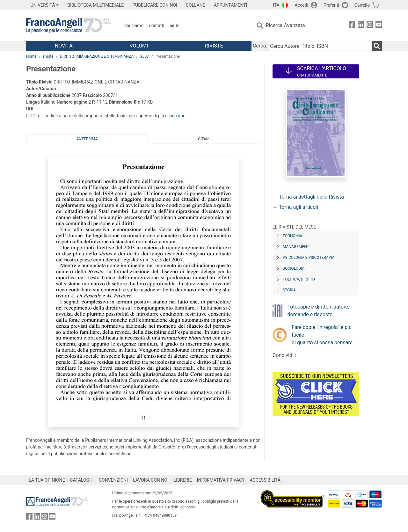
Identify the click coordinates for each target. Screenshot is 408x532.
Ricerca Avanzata (285, 25)
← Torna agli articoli (295, 207)
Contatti (157, 26)
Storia (289, 290)
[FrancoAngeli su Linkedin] (361, 26)
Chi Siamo (134, 26)
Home (31, 56)
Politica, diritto (299, 279)
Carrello (362, 5)
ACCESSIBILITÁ (265, 480)
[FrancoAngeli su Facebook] (352, 26)
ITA (276, 5)
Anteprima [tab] (87, 139)
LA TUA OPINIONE (47, 480)
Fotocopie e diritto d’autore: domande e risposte (318, 311)
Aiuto (175, 26)
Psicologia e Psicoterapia (309, 258)
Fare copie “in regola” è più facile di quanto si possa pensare (322, 335)
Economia (292, 236)
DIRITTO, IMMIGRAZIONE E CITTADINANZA (97, 56)
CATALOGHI (82, 480)
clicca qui (175, 116)
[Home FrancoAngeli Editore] (68, 26)
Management (296, 247)
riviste (48, 56)
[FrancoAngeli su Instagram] (370, 26)
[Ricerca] (377, 46)
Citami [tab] (204, 139)
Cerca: (260, 46)
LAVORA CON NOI (151, 480)
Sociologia (294, 268)
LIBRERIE (183, 480)
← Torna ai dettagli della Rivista (308, 197)
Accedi (301, 5)
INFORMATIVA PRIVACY (221, 480)
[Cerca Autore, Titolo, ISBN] (320, 46)
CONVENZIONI (113, 480)
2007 (145, 56)
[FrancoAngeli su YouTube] (379, 26)
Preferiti (331, 5)
